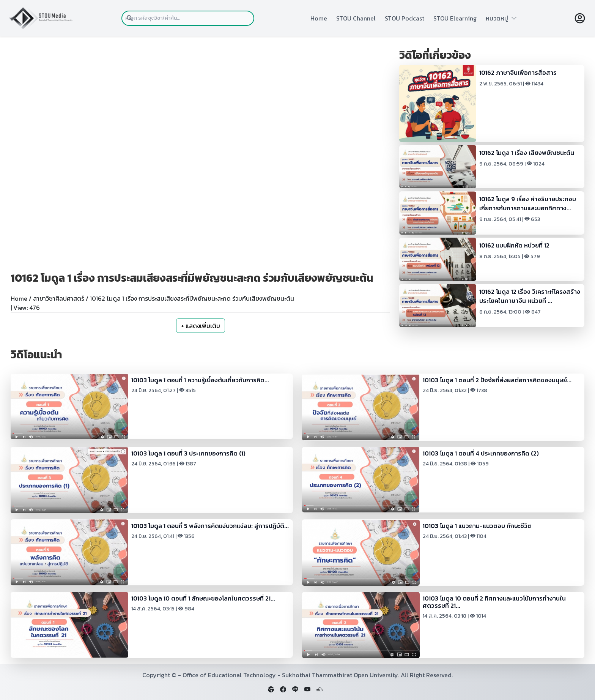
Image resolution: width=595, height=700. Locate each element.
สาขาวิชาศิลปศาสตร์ (59, 298)
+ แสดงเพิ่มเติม (201, 326)
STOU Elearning (455, 18)
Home (319, 18)
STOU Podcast (405, 18)
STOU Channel (356, 18)
